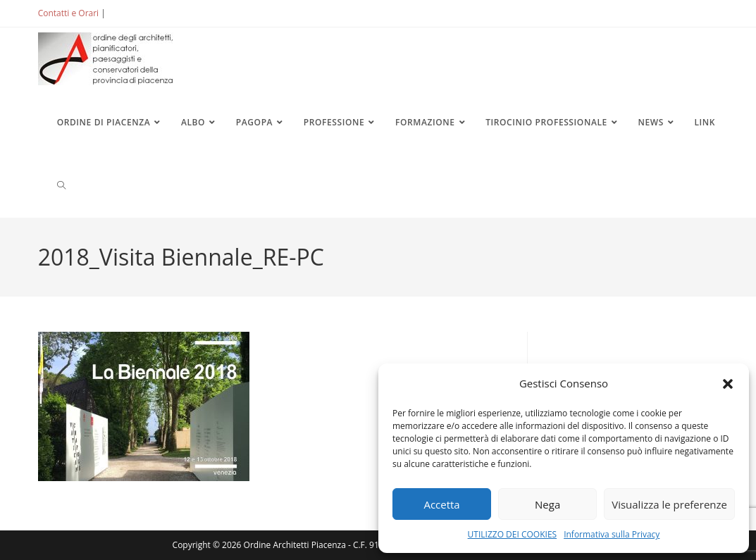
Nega (547, 504)
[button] (728, 384)
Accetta (441, 504)
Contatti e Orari (68, 13)
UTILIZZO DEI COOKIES (513, 534)
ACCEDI (131, 13)
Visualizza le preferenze (669, 504)
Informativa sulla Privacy (612, 534)
